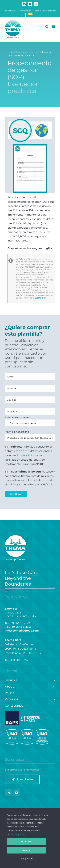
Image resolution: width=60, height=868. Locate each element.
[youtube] (16, 793)
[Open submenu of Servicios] (54, 680)
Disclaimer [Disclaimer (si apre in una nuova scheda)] (40, 298)
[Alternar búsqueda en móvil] (47, 27)
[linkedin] (8, 793)
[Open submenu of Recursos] (54, 699)
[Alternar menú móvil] (54, 27)
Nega (26, 850)
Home (11, 53)
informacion (36, 455)
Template (20, 53)
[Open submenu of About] (54, 686)
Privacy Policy (19, 835)
